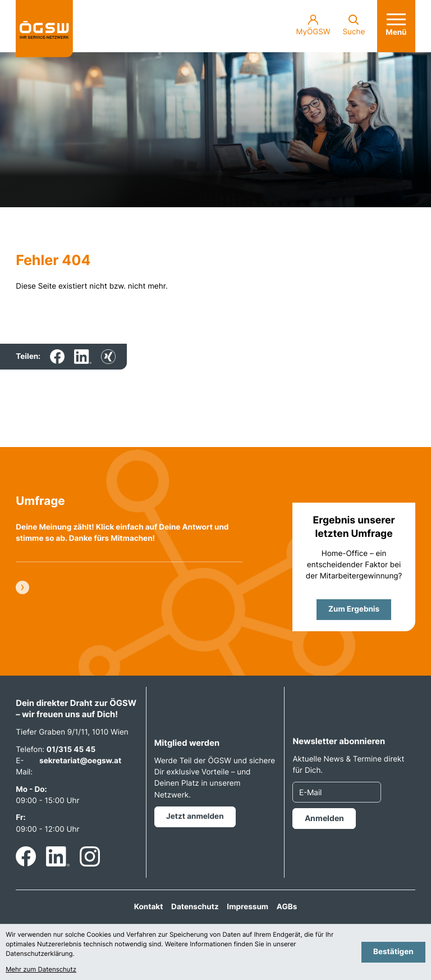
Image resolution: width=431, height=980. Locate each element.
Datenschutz (195, 907)
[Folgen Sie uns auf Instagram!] (90, 856)
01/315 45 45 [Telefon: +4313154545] (71, 750)
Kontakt (149, 907)
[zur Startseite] (44, 29)
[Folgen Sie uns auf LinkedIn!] (58, 856)
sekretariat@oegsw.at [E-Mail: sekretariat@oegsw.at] (80, 761)
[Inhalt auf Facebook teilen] (57, 357)
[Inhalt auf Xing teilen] (108, 357)
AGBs (287, 907)
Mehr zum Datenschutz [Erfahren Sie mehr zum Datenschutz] (41, 969)
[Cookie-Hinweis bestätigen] (393, 952)
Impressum (247, 907)
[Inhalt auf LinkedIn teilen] (83, 357)
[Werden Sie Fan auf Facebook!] (26, 856)
